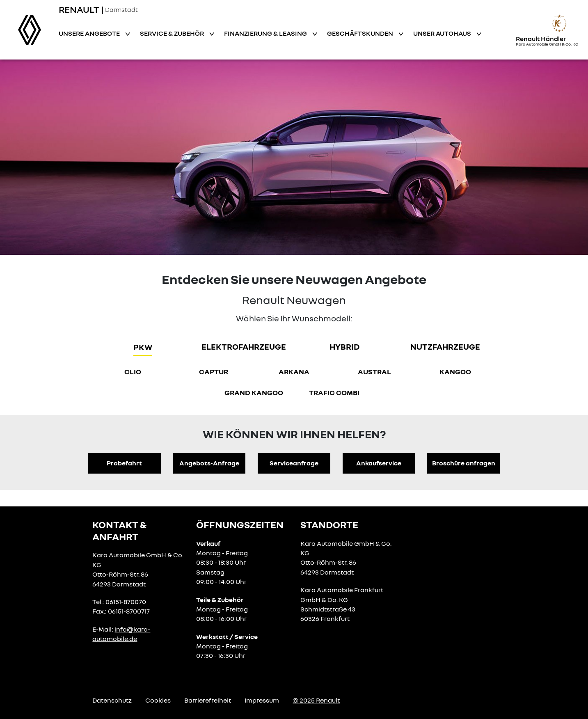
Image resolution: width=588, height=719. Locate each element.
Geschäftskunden (361, 33)
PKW (143, 347)
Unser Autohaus (443, 33)
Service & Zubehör (173, 33)
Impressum (262, 700)
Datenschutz (112, 700)
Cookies (158, 700)
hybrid (344, 346)
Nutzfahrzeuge (445, 346)
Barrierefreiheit (208, 700)
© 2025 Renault (316, 700)
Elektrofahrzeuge (244, 346)
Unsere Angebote (90, 33)
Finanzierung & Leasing (266, 33)
